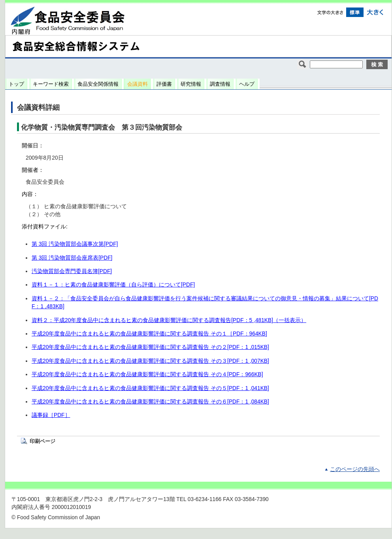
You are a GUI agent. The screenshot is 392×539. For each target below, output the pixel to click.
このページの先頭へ (355, 469)
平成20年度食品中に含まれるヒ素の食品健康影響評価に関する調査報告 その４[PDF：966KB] (147, 374)
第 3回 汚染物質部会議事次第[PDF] (75, 244)
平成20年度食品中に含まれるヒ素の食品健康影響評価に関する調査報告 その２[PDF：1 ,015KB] (150, 347)
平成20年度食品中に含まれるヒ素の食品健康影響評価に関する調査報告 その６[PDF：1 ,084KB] (150, 402)
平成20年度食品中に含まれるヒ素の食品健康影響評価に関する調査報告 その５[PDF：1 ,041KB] (150, 388)
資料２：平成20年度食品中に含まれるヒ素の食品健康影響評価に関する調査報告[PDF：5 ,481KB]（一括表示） (169, 320)
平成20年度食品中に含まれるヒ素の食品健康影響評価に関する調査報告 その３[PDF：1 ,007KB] (150, 361)
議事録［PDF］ (51, 415)
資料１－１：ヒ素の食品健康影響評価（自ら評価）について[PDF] (113, 285)
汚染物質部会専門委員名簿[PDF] (72, 271)
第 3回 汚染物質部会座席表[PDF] (72, 258)
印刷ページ (42, 441)
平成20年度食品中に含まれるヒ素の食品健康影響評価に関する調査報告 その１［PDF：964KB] (149, 334)
